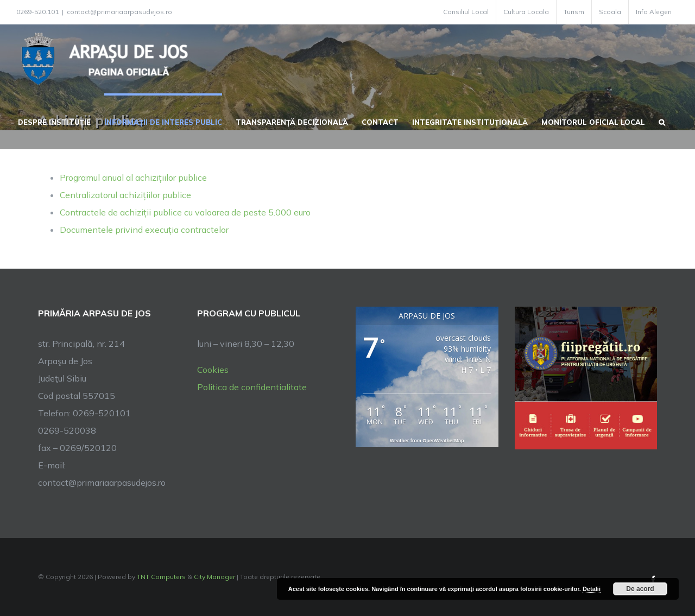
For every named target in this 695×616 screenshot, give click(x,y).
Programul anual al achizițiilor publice (133, 177)
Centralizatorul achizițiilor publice (125, 195)
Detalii (592, 589)
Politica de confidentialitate (252, 387)
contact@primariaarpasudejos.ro (119, 12)
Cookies (213, 370)
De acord (640, 589)
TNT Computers (161, 577)
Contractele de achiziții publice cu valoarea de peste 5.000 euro (185, 212)
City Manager (214, 577)
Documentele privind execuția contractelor (144, 230)
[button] (662, 121)
